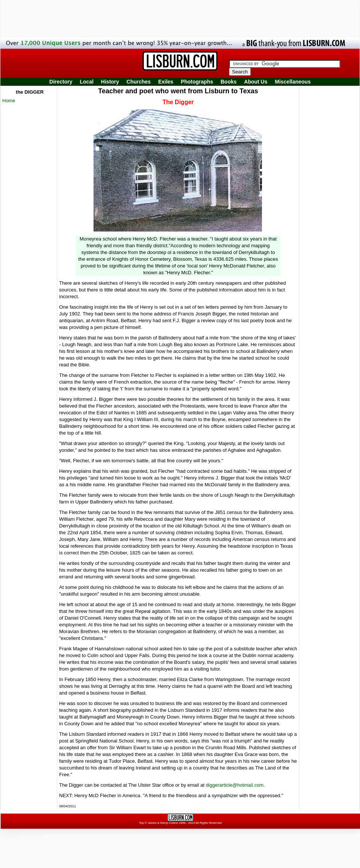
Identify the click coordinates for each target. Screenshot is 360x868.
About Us (256, 82)
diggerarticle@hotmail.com (235, 785)
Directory (61, 82)
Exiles (166, 82)
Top (141, 823)
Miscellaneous (293, 82)
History (110, 82)
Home (9, 101)
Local (87, 82)
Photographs (197, 82)
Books (228, 82)
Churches (139, 82)
